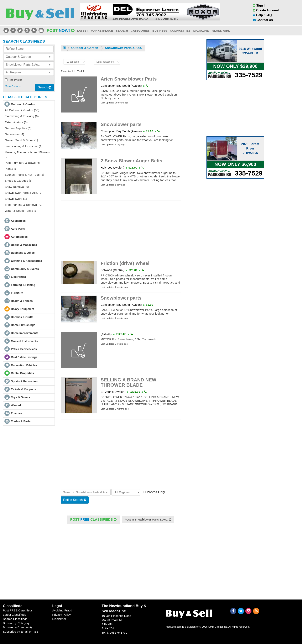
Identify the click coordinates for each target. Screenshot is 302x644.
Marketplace (102, 31)
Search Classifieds (15, 619)
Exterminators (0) (16, 122)
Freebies (17, 413)
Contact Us (263, 20)
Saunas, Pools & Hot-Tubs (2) (24, 175)
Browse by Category (16, 623)
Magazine (201, 31)
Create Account (266, 10)
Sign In (260, 5)
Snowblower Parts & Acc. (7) (24, 193)
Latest (83, 31)
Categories (140, 31)
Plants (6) (11, 169)
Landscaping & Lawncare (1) (24, 146)
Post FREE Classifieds (18, 610)
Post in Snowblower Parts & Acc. (148, 520)
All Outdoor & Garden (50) (22, 110)
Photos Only (155, 492)
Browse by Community (18, 627)
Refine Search (75, 500)
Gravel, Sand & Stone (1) (21, 140)
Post (61, 30)
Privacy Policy (61, 615)
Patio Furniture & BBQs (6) (23, 163)
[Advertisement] (121, 231)
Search (122, 31)
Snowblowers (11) (17, 199)
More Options (13, 86)
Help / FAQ (262, 15)
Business (160, 31)
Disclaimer (59, 619)
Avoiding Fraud (62, 610)
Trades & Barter (21, 421)
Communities (180, 31)
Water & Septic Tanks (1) (21, 211)
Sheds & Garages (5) (19, 181)
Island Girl (221, 31)
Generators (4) (14, 134)
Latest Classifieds (14, 615)
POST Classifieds (94, 520)
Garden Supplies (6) (18, 128)
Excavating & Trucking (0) (22, 116)
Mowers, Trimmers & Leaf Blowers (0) (27, 155)
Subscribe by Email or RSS (21, 632)
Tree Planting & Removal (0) (23, 205)
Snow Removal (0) (17, 187)
